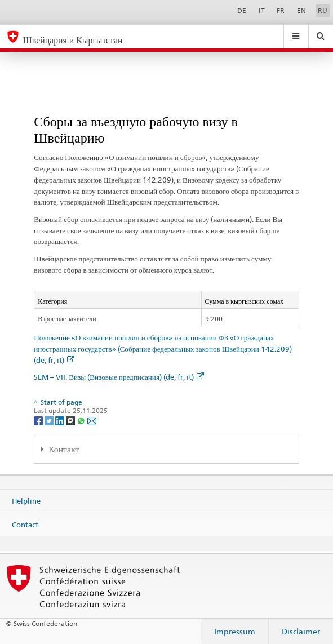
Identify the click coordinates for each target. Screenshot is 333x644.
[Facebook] (39, 420)
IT (262, 10)
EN (301, 10)
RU (323, 10)
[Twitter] (50, 420)
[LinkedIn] (61, 420)
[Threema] (71, 420)
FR (281, 10)
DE (242, 10)
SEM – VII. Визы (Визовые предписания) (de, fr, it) (119, 377)
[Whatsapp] (82, 420)
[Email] (92, 420)
